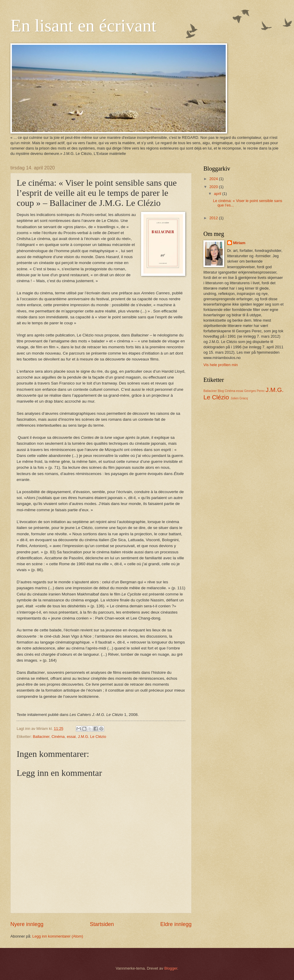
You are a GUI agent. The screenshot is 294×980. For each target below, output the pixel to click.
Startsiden (102, 924)
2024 (214, 179)
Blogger (171, 968)
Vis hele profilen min (221, 365)
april (218, 194)
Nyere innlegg (27, 924)
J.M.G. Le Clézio (92, 737)
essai (71, 737)
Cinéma (58, 737)
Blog (221, 391)
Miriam (239, 243)
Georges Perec (254, 391)
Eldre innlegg (176, 924)
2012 (214, 218)
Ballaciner (41, 737)
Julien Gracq (239, 398)
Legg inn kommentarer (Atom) (58, 936)
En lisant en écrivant (83, 26)
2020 (214, 187)
